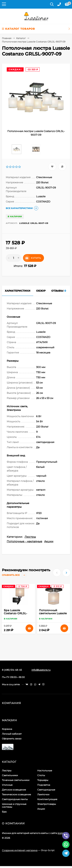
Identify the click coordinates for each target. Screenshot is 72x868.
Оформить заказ (12, 739)
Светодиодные (46, 790)
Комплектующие (47, 799)
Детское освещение (14, 790)
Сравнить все (14, 575)
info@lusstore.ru (41, 670)
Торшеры (43, 780)
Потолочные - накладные (24, 541)
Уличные (7, 785)
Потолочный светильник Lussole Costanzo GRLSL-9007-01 (53, 615)
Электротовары (47, 804)
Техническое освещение (16, 794)
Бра (4, 812)
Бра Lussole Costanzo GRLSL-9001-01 (15, 613)
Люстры (30, 537)
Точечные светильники (16, 780)
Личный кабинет (12, 734)
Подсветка (44, 785)
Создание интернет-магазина (20, 850)
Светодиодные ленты (15, 799)
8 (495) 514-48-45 (12, 670)
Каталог (21, 38)
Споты (41, 775)
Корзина (7, 729)
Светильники (10, 775)
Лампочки (43, 794)
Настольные (45, 771)
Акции (49, 541)
